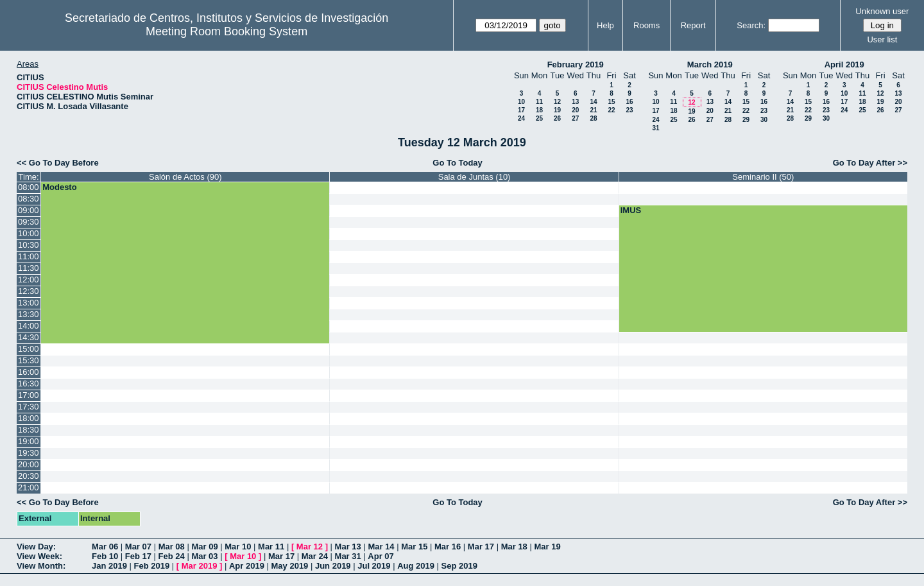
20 (575, 110)
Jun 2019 (333, 566)
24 (521, 118)
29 (746, 120)
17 (521, 110)
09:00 (29, 210)
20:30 (29, 476)
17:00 (29, 395)
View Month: (41, 566)
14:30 (29, 337)
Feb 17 (138, 556)
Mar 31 (348, 556)
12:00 (29, 280)
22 (611, 110)
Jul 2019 (374, 566)
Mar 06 (105, 547)
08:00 (29, 187)
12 (557, 102)
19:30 (29, 453)
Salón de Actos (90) (185, 177)
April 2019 (844, 65)
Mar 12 (310, 547)
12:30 (29, 291)
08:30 (29, 199)
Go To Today (458, 163)
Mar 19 (547, 547)
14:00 (29, 326)
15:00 (29, 349)
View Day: (36, 547)
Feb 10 (105, 556)
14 (593, 102)
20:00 (29, 464)
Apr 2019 (247, 566)
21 (593, 110)
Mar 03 (204, 556)
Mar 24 (315, 556)
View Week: (39, 556)
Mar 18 (514, 547)
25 (539, 118)
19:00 (29, 441)
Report (693, 25)
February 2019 (576, 65)
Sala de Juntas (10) (475, 177)
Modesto (59, 187)
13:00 (29, 303)
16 (629, 102)
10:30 (29, 245)
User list (882, 39)
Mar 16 (448, 547)
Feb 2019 (152, 566)
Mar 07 (138, 547)
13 (575, 102)
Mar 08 (172, 547)
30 (764, 120)
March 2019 (710, 65)
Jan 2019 (109, 566)
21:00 (29, 487)
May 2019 (290, 566)
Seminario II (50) (763, 177)
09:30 (29, 222)
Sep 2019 (459, 566)
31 (655, 128)
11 (539, 102)
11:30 (29, 268)
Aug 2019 (416, 566)
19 (557, 110)
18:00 (29, 418)
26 (557, 118)
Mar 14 (381, 547)
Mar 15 (414, 547)
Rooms (646, 25)
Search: (751, 25)
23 (629, 110)
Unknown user (882, 11)
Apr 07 (381, 556)
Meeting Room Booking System (227, 31)
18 (539, 110)
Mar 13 (348, 547)
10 (521, 102)
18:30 (29, 430)
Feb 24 (172, 556)
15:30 (29, 360)
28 (593, 118)
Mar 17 (481, 547)
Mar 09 (204, 547)
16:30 (29, 383)
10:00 (29, 233)
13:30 (29, 314)
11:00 (29, 256)
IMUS (631, 210)
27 (575, 118)
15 (611, 102)
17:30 (29, 407)
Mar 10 (238, 547)
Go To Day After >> (870, 163)
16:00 (29, 372)
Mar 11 (271, 547)
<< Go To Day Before (58, 163)
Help (605, 25)
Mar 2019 (200, 566)
